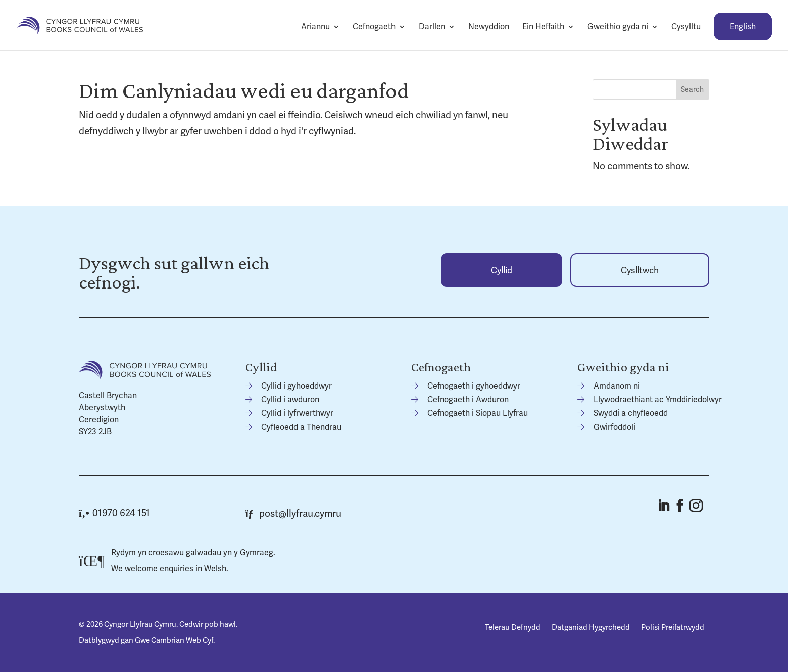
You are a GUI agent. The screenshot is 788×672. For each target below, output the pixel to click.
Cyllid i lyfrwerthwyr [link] (297, 413)
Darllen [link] (432, 26)
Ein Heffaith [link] (543, 26)
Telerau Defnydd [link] (513, 627)
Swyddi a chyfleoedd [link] (631, 413)
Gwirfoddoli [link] (614, 427)
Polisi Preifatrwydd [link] (673, 627)
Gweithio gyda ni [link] (618, 26)
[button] (663, 506)
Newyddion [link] (489, 26)
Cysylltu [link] (686, 26)
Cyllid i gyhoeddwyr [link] (297, 386)
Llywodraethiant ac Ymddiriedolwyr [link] (658, 399)
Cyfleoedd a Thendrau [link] (301, 427)
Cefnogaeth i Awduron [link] (468, 399)
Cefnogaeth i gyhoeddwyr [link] (474, 386)
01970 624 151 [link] (114, 513)
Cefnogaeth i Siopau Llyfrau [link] (477, 413)
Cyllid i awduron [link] (290, 399)
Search (692, 89)
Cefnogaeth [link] (374, 26)
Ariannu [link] (315, 26)
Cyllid (502, 270)
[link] (80, 24)
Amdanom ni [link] (617, 386)
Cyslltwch (640, 270)
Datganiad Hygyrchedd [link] (591, 627)
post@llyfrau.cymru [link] (293, 513)
